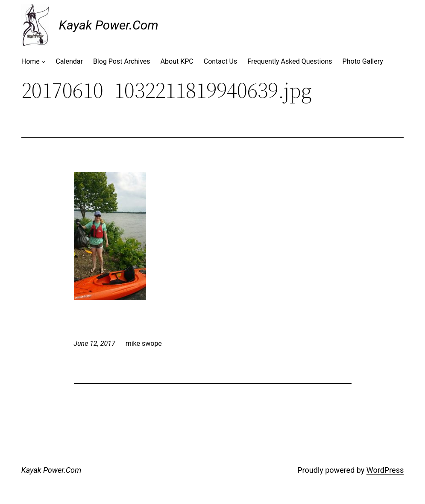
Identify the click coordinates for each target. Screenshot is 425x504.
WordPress (385, 470)
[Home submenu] (44, 62)
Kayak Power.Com (109, 25)
